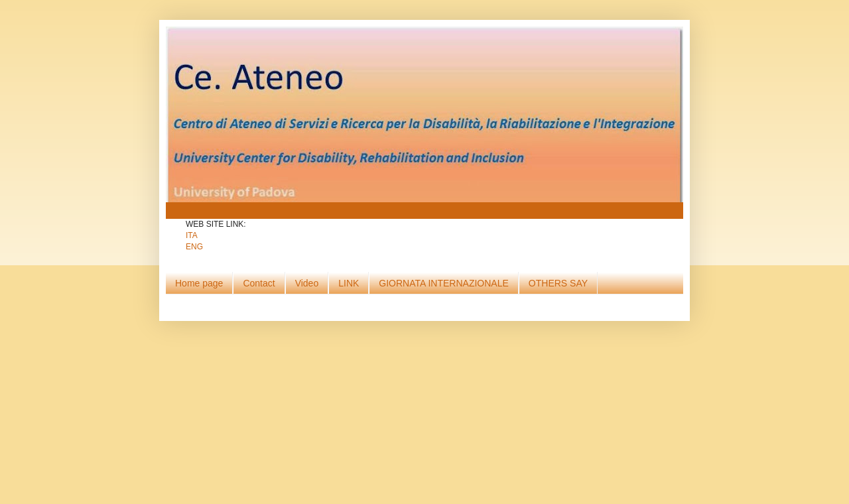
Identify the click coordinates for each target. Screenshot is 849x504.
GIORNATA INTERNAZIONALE (444, 283)
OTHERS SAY (558, 283)
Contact (259, 283)
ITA (192, 235)
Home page (199, 283)
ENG (194, 247)
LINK (349, 283)
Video (307, 283)
